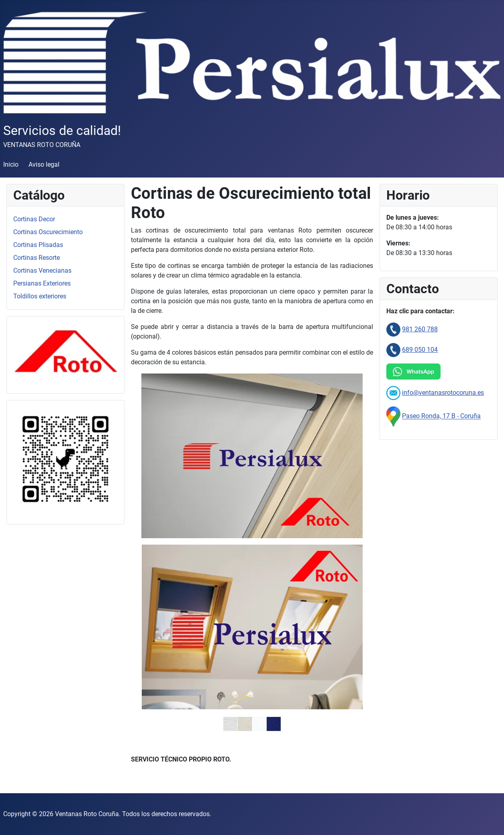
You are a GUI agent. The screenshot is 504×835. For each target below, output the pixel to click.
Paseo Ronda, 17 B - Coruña (441, 416)
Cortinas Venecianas (42, 271)
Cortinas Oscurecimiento (48, 232)
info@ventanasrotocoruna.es (443, 393)
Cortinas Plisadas (38, 245)
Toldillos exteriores (40, 296)
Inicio (11, 164)
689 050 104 (420, 350)
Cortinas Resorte (37, 258)
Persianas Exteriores (42, 283)
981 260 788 (420, 329)
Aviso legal (44, 164)
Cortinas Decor (34, 219)
